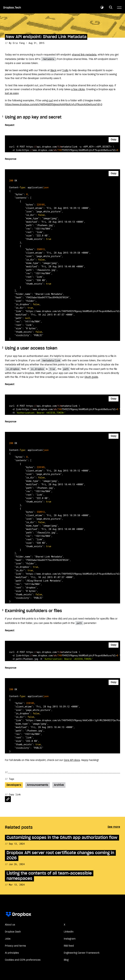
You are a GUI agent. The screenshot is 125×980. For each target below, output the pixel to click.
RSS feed (69, 946)
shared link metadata (84, 55)
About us (10, 925)
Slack (53, 71)
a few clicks (78, 90)
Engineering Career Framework (82, 953)
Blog (66, 960)
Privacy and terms (15, 946)
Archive (59, 785)
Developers (14, 785)
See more (114, 827)
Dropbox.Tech (12, 8)
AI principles (12, 953)
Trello (65, 71)
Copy (114, 140)
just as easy (12, 93)
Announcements (38, 785)
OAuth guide (91, 377)
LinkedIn (69, 932)
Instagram (70, 939)
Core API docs (72, 760)
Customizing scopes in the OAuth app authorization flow (62, 838)
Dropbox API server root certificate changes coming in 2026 (60, 855)
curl (51, 101)
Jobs (8, 939)
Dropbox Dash (13, 932)
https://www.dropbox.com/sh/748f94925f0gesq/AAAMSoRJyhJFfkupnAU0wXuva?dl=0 (54, 105)
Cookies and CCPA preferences (23, 960)
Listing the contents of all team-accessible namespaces (49, 876)
